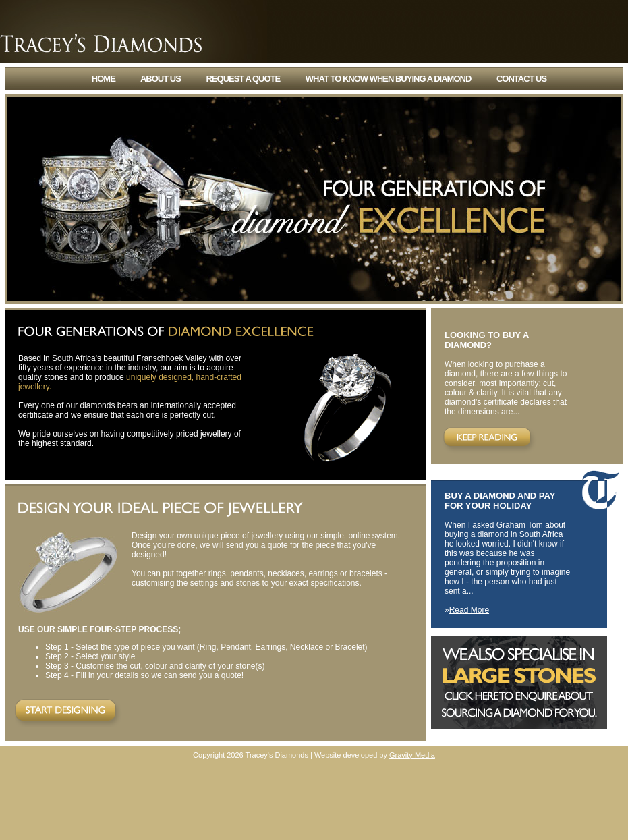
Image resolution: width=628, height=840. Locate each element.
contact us (521, 79)
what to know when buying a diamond (388, 79)
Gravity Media (412, 755)
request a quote (243, 79)
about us (161, 79)
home (104, 79)
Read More (469, 610)
